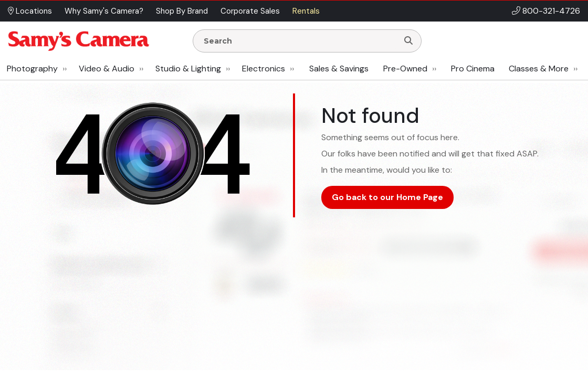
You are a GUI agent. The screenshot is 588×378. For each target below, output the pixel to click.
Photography (32, 69)
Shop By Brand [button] (182, 11)
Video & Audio (107, 69)
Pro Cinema (473, 69)
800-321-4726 (551, 11)
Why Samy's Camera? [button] (104, 11)
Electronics (264, 69)
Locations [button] (30, 11)
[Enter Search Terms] (300, 41)
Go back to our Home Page (387, 197)
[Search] (408, 41)
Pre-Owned (405, 69)
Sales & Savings (339, 69)
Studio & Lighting (188, 69)
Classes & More (539, 69)
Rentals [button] (306, 11)
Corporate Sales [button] (250, 11)
